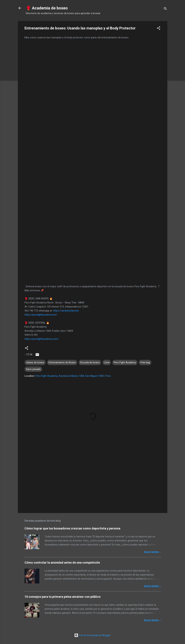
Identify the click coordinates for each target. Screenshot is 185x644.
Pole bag (145, 362)
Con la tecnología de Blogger (92, 635)
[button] (159, 29)
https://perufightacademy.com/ (42, 339)
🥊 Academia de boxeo (47, 8)
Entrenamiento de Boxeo (62, 362)
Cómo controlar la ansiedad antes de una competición (62, 563)
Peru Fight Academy (125, 362)
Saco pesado (33, 369)
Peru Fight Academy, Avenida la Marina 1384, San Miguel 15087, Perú (73, 376)
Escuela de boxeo (90, 362)
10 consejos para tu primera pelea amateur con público (63, 597)
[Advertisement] (93, 482)
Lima (107, 362)
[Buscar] (165, 9)
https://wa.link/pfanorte (66, 311)
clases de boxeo (35, 362)
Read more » (152, 552)
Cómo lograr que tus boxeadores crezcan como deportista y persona (72, 528)
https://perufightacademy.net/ (41, 315)
